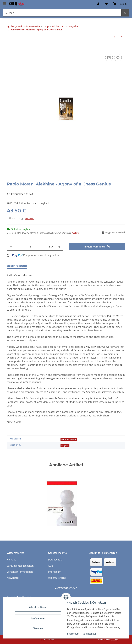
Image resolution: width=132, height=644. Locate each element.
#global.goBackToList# (18, 26)
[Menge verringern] (11, 247)
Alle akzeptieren (38, 607)
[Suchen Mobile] (62, 13)
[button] (98, 4)
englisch (65, 446)
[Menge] (31, 247)
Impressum (73, 634)
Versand (30, 218)
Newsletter (13, 578)
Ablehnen (38, 629)
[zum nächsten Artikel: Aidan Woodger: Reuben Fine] (115, 37)
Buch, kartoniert (69, 439)
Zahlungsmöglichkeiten (20, 566)
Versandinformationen (20, 572)
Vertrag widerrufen (66, 588)
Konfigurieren (38, 619)
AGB (51, 566)
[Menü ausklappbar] (4, 2)
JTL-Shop (114, 640)
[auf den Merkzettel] (118, 58)
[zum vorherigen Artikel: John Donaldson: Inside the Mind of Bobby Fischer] (122, 37)
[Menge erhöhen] (59, 247)
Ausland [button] (76, 233)
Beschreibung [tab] (17, 266)
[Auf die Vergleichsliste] (109, 58)
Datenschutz (89, 634)
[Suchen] (125, 13)
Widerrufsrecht (57, 578)
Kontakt (11, 560)
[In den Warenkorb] (10, 48)
